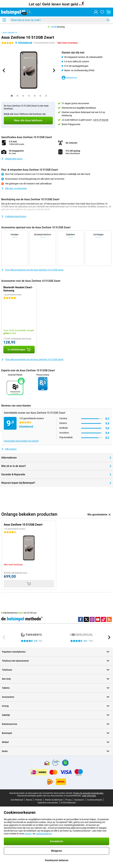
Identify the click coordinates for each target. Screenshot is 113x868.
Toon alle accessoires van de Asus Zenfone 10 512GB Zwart (32, 270)
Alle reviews (9, 449)
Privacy (68, 800)
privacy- (28, 834)
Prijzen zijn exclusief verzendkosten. (88, 793)
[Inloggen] (96, 12)
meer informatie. (89, 796)
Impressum (79, 800)
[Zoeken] (108, 20)
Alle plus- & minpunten (14, 188)
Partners (39, 800)
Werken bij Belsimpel (54, 800)
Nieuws (29, 800)
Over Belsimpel (17, 800)
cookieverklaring (44, 834)
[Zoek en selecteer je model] (60, 20)
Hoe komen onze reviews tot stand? (21, 441)
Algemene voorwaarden (48, 803)
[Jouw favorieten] (102, 12)
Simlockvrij (69, 78)
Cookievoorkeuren (94, 800)
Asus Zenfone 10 (10, 33)
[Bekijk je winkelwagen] (109, 12)
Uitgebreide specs (12, 159)
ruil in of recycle (101, 120)
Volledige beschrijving (14, 216)
